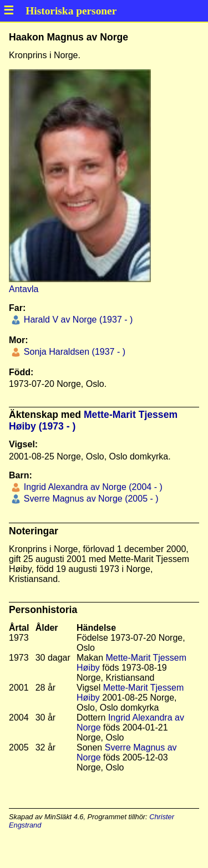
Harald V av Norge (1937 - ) (77, 320)
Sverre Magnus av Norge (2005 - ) (90, 499)
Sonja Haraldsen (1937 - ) (73, 352)
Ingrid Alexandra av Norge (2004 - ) (92, 487)
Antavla (24, 289)
